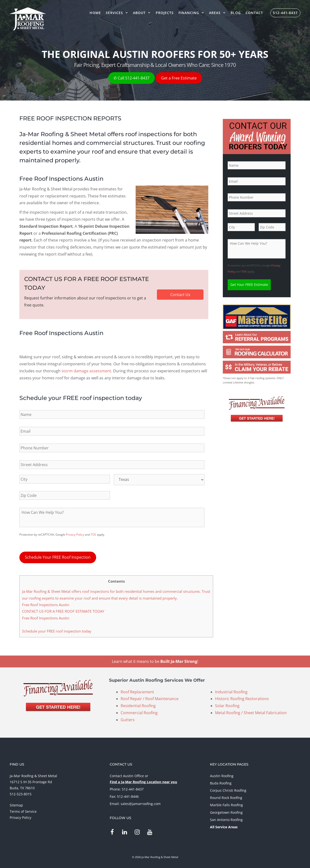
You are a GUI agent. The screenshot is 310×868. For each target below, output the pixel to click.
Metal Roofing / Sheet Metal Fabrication (251, 712)
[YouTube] (150, 831)
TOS (93, 535)
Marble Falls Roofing (226, 804)
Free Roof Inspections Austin (46, 603)
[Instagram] (137, 831)
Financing (193, 13)
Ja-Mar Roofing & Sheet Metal (33, 774)
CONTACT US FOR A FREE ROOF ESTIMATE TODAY (63, 610)
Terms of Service (23, 810)
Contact (254, 13)
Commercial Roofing (139, 712)
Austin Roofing (222, 774)
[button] (180, 295)
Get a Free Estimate (179, 78)
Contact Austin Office (127, 774)
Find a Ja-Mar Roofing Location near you (143, 781)
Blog (236, 13)
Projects (165, 13)
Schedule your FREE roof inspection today (57, 630)
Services (118, 13)
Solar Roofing (227, 704)
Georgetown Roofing (226, 811)
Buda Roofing (221, 782)
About (143, 13)
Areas (219, 13)
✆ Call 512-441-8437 (132, 78)
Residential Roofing (138, 704)
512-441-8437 (285, 13)
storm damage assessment (86, 371)
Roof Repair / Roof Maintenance (150, 697)
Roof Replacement (137, 690)
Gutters (128, 719)
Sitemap (16, 804)
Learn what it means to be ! (155, 660)
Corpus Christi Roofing (228, 789)
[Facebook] (112, 831)
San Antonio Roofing (226, 818)
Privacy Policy (75, 535)
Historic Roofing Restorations (242, 697)
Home (95, 13)
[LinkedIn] (125, 831)
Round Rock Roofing (226, 796)
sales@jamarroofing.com (141, 802)
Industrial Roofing (231, 690)
